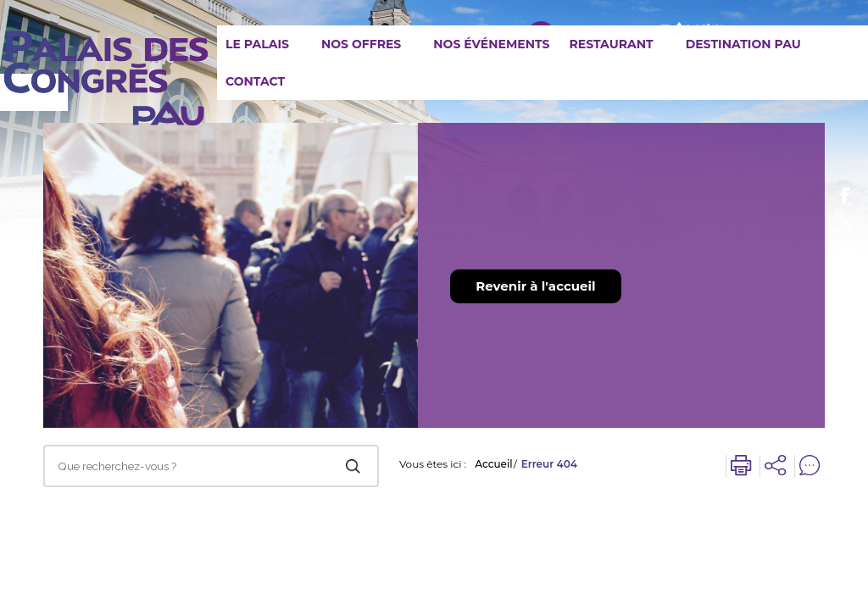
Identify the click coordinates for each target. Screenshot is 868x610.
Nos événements (491, 44)
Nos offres (361, 44)
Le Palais (257, 44)
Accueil (494, 464)
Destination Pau (743, 44)
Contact (255, 81)
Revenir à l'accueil (535, 286)
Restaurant (611, 44)
